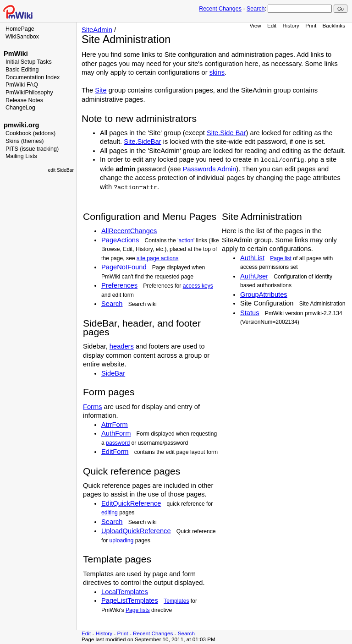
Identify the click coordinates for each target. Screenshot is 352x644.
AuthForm (116, 433)
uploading (122, 540)
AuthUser (254, 276)
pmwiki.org (21, 125)
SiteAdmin (97, 30)
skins (217, 72)
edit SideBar (61, 170)
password (118, 443)
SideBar (113, 373)
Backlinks (334, 25)
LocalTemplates (125, 592)
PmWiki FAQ (22, 85)
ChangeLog (20, 108)
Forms (93, 407)
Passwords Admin (209, 169)
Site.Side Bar (226, 133)
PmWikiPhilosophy (29, 93)
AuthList (252, 258)
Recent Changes (220, 9)
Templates (176, 601)
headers (122, 346)
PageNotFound (124, 267)
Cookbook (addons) (30, 133)
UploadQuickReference (136, 531)
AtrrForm (115, 425)
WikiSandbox (22, 37)
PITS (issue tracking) (32, 149)
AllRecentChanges (129, 231)
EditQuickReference (131, 503)
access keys (198, 286)
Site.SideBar (142, 142)
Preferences (119, 285)
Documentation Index (33, 77)
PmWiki (16, 54)
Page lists (138, 610)
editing (110, 513)
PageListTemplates (130, 600)
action (186, 240)
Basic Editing (22, 70)
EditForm (115, 452)
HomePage (20, 29)
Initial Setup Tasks (29, 62)
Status (250, 313)
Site (101, 90)
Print (311, 25)
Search (256, 9)
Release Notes (24, 100)
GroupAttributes (264, 295)
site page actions (157, 258)
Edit (272, 25)
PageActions (120, 240)
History (291, 25)
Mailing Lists (21, 156)
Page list (281, 258)
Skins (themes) (25, 141)
